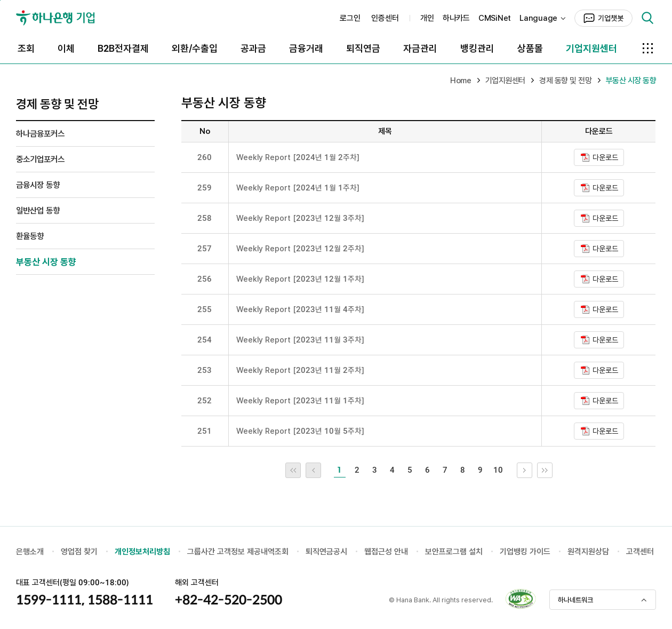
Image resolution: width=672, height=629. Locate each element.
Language (538, 18)
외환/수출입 (195, 48)
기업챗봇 (611, 18)
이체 (66, 48)
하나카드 (456, 18)
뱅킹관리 (477, 48)
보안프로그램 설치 (454, 552)
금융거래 (306, 48)
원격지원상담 (588, 552)
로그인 (350, 18)
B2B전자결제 (123, 48)
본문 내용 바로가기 (0, 0)
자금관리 (420, 48)
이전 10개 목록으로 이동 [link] (321, 470)
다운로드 (605, 157)
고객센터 (640, 552)
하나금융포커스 (40, 134)
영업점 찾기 (79, 552)
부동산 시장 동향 (46, 262)
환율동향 (30, 236)
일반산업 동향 (38, 210)
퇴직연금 (363, 48)
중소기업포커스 (40, 159)
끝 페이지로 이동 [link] (552, 470)
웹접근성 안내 (386, 552)
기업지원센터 (591, 48)
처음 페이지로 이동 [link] (301, 470)
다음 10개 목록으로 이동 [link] (532, 470)
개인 (427, 18)
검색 (647, 18)
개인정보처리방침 (142, 552)
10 (498, 470)
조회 (26, 48)
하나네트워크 (575, 600)
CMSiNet (495, 18)
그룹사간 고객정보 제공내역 (231, 552)
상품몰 (530, 48)
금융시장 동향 (38, 185)
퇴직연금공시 (326, 552)
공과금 (253, 48)
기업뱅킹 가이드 (525, 552)
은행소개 (30, 552)
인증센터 (385, 18)
